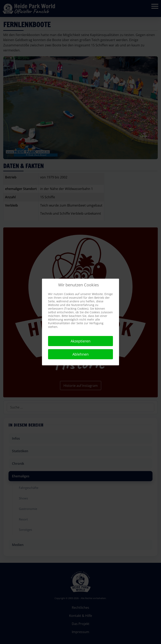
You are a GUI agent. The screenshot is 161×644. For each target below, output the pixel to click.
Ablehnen (80, 354)
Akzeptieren (80, 341)
